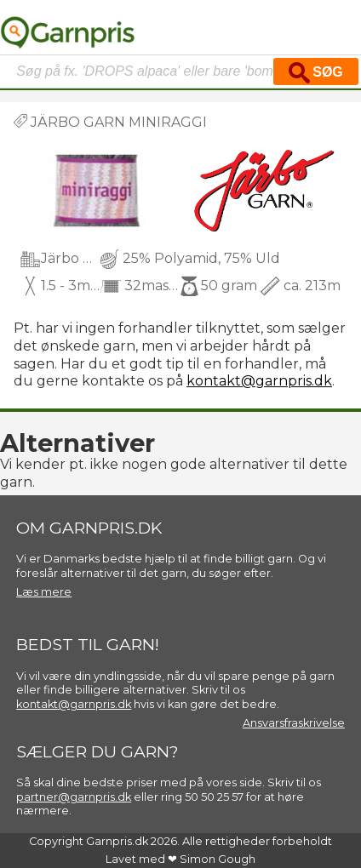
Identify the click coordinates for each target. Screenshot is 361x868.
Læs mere (44, 592)
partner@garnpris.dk (74, 797)
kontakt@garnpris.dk (259, 381)
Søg (316, 73)
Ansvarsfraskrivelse (294, 723)
